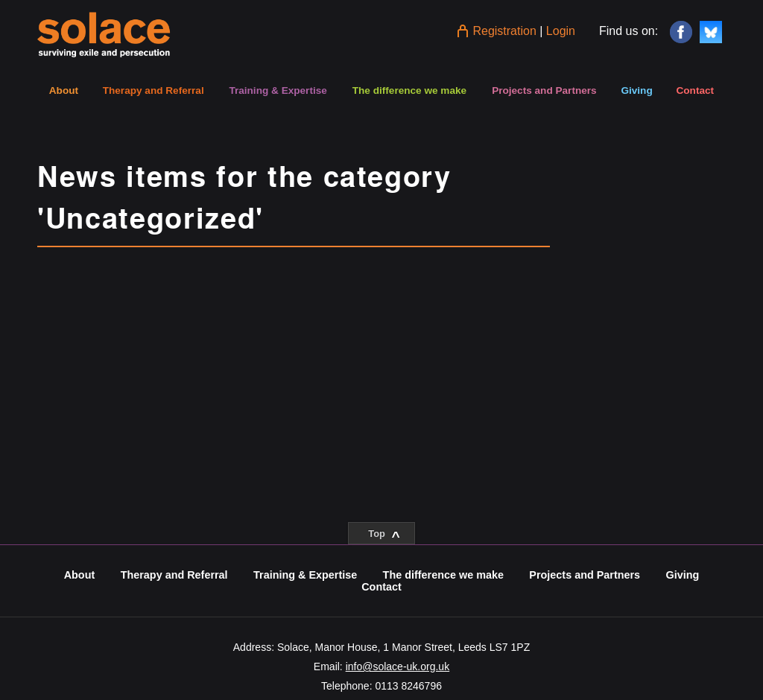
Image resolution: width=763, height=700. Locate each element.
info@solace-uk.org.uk (398, 666)
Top (384, 536)
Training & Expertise (278, 90)
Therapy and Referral (153, 90)
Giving (636, 90)
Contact (695, 90)
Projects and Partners (544, 90)
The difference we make (409, 90)
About (64, 90)
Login (561, 31)
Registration (504, 31)
